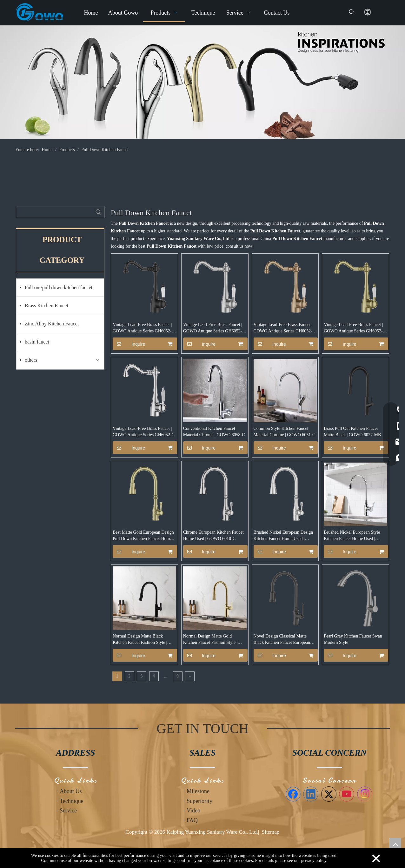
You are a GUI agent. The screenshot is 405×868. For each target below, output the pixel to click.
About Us (71, 791)
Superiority (199, 801)
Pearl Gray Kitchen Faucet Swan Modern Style (353, 639)
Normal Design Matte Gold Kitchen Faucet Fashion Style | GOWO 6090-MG (210, 640)
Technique (72, 801)
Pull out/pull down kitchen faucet (59, 287)
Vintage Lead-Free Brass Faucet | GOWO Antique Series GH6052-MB (142, 328)
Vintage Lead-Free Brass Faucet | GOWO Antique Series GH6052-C (144, 432)
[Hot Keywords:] (352, 12)
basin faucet (37, 342)
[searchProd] (54, 212)
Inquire (129, 344)
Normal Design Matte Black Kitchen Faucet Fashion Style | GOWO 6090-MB (140, 640)
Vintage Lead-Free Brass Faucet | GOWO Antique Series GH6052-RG (283, 328)
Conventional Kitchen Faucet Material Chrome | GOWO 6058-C (214, 432)
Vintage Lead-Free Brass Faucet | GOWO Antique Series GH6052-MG (353, 328)
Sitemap (271, 832)
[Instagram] (365, 794)
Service (68, 811)
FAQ (192, 820)
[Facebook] (293, 794)
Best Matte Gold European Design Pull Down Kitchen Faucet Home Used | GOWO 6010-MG (143, 536)
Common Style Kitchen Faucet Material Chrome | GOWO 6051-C (285, 432)
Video (193, 811)
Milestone (198, 791)
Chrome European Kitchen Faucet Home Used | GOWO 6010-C (213, 535)
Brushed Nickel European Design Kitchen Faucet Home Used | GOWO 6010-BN (283, 536)
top (395, 844)
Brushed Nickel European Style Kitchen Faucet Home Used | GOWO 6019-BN (352, 536)
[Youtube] (347, 794)
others (31, 360)
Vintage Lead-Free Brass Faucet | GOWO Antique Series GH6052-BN (213, 328)
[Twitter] (329, 794)
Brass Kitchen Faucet (46, 306)
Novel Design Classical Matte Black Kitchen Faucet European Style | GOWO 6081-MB (282, 640)
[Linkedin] (311, 794)
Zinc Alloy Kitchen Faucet (52, 324)
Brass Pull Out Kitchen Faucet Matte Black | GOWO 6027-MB (352, 432)
